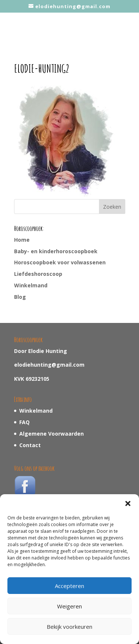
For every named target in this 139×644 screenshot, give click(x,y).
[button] (128, 503)
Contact (30, 445)
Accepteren (69, 586)
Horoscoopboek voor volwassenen (60, 262)
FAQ (24, 422)
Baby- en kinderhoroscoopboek (56, 251)
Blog (20, 297)
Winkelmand (31, 285)
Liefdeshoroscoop (38, 274)
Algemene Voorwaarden (52, 434)
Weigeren (69, 606)
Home (22, 240)
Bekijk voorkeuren (69, 627)
